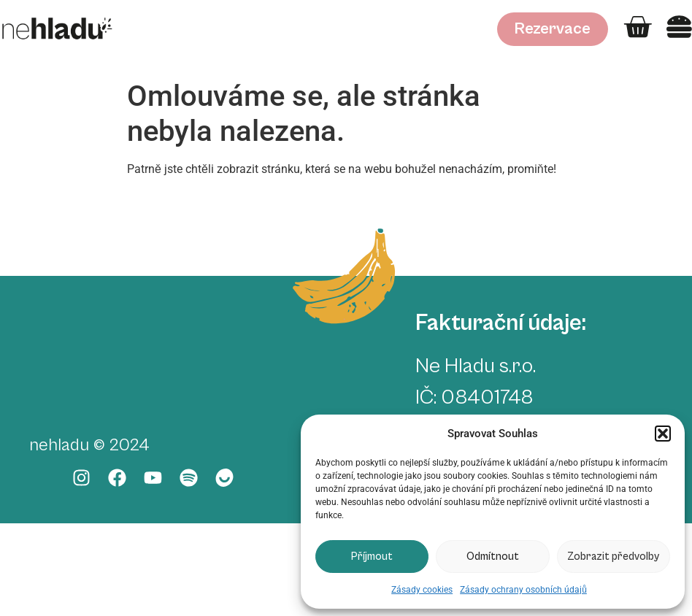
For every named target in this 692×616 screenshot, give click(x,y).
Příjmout (372, 557)
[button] (663, 434)
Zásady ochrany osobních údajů (523, 590)
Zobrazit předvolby (613, 557)
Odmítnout (493, 557)
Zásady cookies (422, 590)
